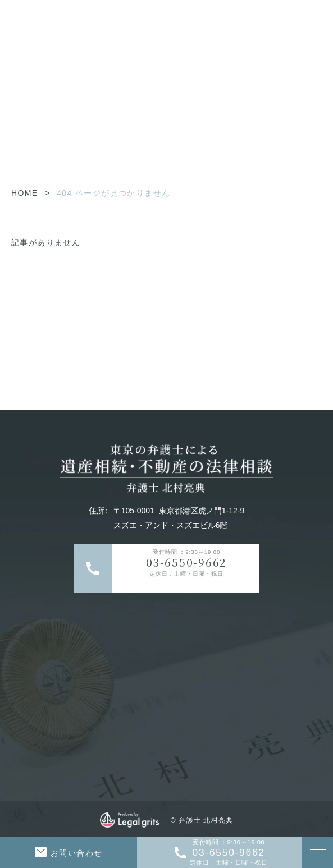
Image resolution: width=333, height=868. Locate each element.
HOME (25, 193)
